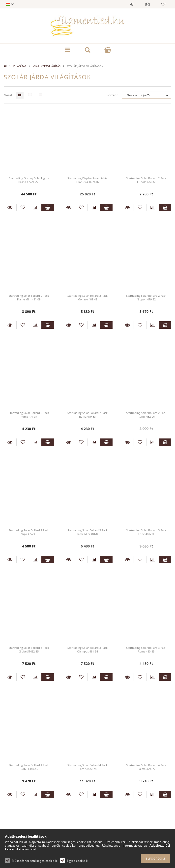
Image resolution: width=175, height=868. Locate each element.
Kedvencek (163, 4)
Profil (147, 4)
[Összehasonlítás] (35, 208)
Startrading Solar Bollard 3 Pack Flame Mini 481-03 (87, 532)
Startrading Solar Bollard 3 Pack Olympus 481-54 (87, 650)
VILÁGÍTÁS (20, 66)
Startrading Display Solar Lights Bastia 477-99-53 (29, 180)
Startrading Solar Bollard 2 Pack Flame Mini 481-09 (29, 297)
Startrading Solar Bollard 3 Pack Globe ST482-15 (29, 650)
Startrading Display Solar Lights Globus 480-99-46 (87, 180)
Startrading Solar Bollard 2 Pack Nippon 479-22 (146, 297)
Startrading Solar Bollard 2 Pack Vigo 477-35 (29, 532)
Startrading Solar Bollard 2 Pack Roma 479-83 (87, 415)
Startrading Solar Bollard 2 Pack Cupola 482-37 (146, 180)
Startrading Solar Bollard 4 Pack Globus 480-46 (29, 767)
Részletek (10, 208)
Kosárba (48, 208)
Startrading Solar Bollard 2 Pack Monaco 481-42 (87, 297)
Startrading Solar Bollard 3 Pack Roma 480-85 (146, 650)
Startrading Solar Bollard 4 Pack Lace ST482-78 (87, 767)
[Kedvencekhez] (23, 208)
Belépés (132, 4)
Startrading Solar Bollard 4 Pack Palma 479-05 (146, 767)
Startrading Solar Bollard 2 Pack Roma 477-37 (29, 415)
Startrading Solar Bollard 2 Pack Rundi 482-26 (146, 415)
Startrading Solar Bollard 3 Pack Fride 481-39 (146, 532)
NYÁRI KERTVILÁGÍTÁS (46, 66)
